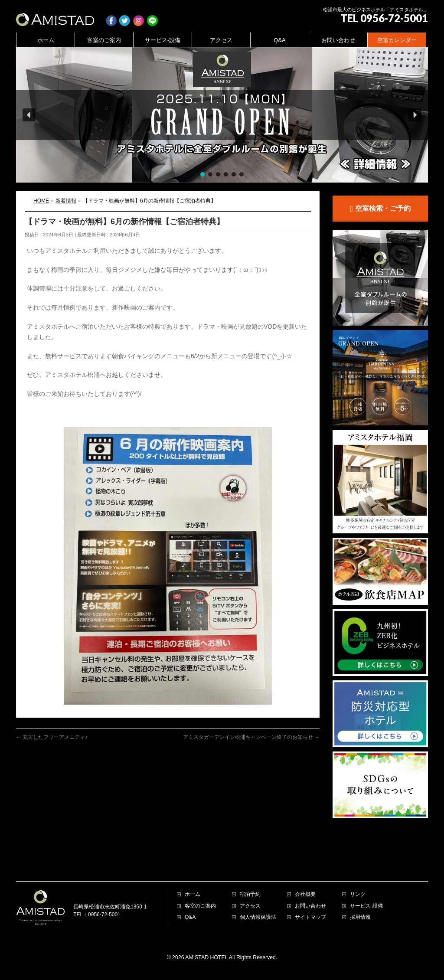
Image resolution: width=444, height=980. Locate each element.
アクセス (250, 874)
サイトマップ (310, 885)
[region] (222, 115)
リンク (358, 862)
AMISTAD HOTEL (206, 925)
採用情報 (360, 885)
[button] (222, 115)
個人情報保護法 (258, 885)
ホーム (193, 862)
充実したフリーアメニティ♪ (52, 737)
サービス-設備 (366, 874)
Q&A (190, 885)
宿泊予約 (250, 862)
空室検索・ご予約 (380, 209)
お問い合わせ (310, 874)
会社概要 (305, 862)
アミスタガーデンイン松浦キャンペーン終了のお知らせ (251, 737)
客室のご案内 (200, 874)
